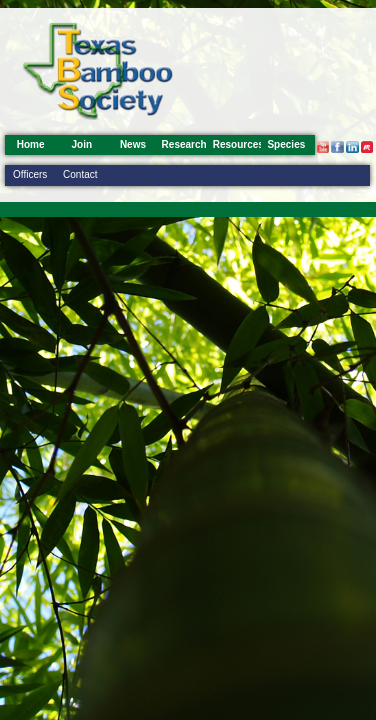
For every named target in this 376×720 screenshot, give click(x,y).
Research (184, 144)
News (133, 144)
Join (82, 144)
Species (286, 144)
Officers (30, 174)
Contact (80, 174)
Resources (238, 144)
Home (31, 144)
